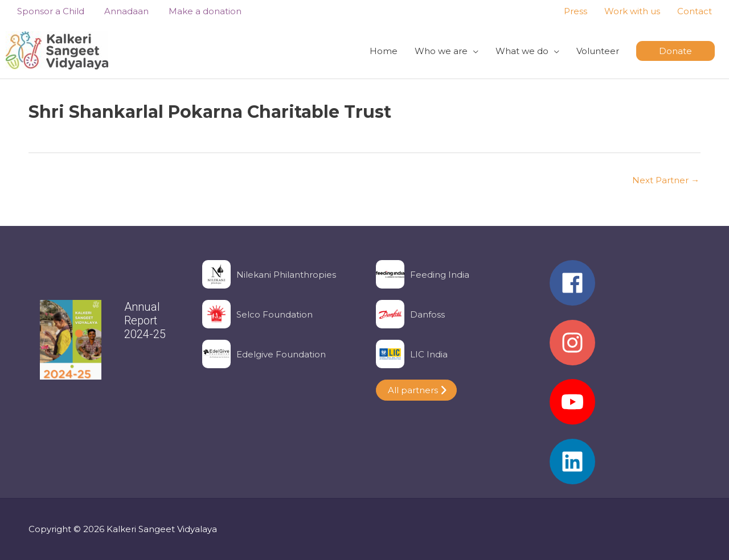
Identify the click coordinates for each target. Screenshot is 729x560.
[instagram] (625, 348)
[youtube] (625, 407)
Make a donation (194, 11)
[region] (104, 345)
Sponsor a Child (45, 11)
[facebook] (625, 289)
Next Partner (666, 180)
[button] (675, 51)
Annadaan (118, 11)
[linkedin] (625, 462)
